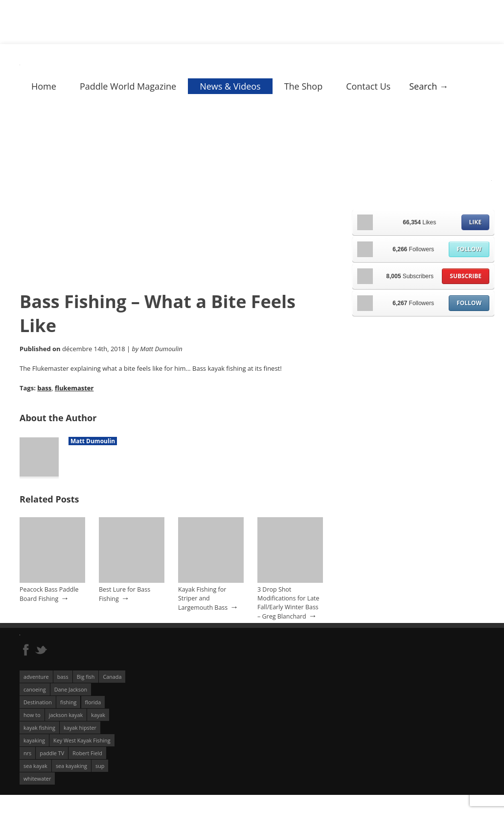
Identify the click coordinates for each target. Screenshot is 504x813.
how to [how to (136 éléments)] (32, 715)
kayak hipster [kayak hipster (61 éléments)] (80, 728)
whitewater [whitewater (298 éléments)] (37, 778)
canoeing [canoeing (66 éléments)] (35, 689)
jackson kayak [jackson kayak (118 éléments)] (66, 715)
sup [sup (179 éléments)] (100, 766)
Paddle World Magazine (128, 86)
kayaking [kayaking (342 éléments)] (34, 740)
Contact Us (368, 86)
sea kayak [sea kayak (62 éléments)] (35, 766)
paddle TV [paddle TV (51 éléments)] (52, 753)
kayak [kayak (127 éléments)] (98, 715)
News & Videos (230, 86)
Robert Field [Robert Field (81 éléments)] (87, 753)
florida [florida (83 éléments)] (93, 702)
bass (44, 388)
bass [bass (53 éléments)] (63, 677)
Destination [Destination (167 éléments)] (38, 702)
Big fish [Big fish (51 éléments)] (86, 677)
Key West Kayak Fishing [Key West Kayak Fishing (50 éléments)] (82, 740)
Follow (469, 249)
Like (475, 222)
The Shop (304, 86)
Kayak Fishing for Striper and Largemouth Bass (203, 598)
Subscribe (466, 276)
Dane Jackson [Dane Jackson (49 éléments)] (71, 689)
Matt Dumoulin (93, 441)
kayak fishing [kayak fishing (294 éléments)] (39, 728)
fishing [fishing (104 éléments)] (68, 702)
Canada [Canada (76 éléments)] (112, 677)
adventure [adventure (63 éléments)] (36, 677)
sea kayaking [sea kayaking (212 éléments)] (71, 766)
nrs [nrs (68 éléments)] (27, 753)
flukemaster (74, 388)
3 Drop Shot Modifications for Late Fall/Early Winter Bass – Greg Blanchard (288, 603)
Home (44, 86)
